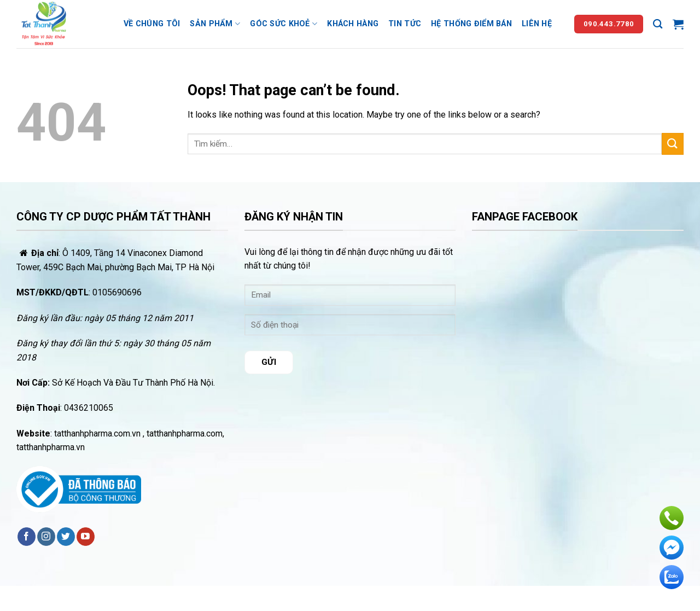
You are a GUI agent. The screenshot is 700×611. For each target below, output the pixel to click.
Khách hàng (353, 24)
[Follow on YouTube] (86, 537)
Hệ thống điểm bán (471, 24)
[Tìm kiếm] (658, 24)
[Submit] (673, 144)
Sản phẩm (215, 24)
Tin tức (405, 24)
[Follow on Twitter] (66, 537)
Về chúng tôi (152, 24)
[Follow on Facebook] (27, 537)
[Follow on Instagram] (46, 537)
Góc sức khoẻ (284, 24)
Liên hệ (537, 24)
